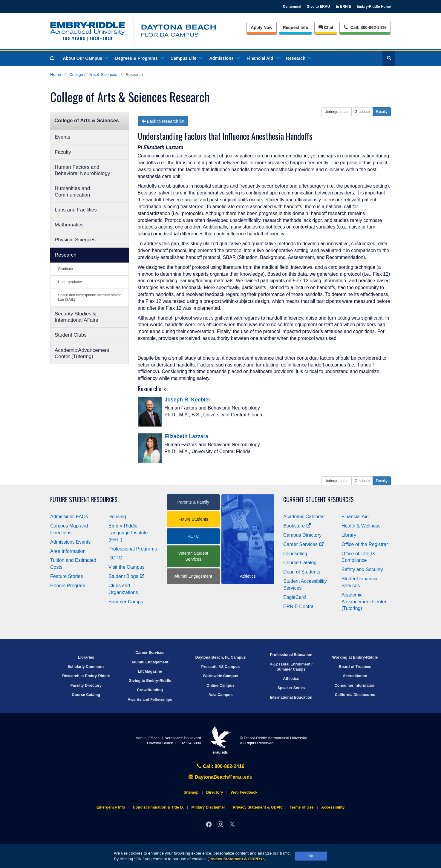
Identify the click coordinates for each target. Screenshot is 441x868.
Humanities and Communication (72, 191)
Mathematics (69, 225)
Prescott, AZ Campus (221, 667)
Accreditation (355, 676)
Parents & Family (193, 502)
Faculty (63, 152)
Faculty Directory (86, 685)
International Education (291, 697)
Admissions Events (70, 542)
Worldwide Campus (221, 676)
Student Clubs (71, 335)
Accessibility (333, 807)
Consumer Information (355, 685)
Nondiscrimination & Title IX (158, 807)
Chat (326, 27)
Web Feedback (244, 792)
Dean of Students (302, 572)
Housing (117, 517)
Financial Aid (262, 58)
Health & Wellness (361, 526)
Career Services (304, 544)
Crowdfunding (150, 690)
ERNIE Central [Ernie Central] (299, 606)
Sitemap (191, 792)
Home (56, 75)
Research (298, 58)
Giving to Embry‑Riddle (150, 681)
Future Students (193, 519)
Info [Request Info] (296, 27)
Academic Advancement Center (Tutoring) (82, 353)
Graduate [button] (362, 112)
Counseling (295, 554)
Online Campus (220, 685)
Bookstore (297, 526)
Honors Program (68, 586)
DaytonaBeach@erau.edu (220, 777)
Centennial (292, 7)
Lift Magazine (150, 671)
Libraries (86, 657)
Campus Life (186, 58)
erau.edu (220, 740)
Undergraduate (70, 282)
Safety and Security (362, 569)
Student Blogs (126, 576)
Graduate (65, 269)
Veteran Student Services (193, 556)
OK (311, 856)
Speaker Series (291, 688)
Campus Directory (302, 535)
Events (62, 137)
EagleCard (295, 597)
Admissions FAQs (69, 517)
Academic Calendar (304, 517)
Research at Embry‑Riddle (86, 676)
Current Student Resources (318, 500)
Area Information (68, 551)
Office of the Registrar (365, 544)
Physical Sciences (75, 240)
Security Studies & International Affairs (76, 317)
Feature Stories (66, 576)
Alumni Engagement (193, 576)
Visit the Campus (127, 567)
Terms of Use (301, 807)
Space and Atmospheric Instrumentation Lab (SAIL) (90, 297)
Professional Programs (133, 549)
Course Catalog (300, 563)
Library (349, 535)
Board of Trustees (355, 667)
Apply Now (261, 27)
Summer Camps (126, 602)
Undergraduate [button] (336, 112)
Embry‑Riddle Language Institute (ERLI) (128, 533)
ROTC (115, 558)
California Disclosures (355, 695)
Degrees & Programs (139, 58)
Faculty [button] (382, 112)
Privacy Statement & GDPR (237, 859)
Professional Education (291, 655)
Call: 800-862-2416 (220, 766)
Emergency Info (111, 807)
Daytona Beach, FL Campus (220, 657)
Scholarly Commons (86, 667)
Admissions (224, 58)
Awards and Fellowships (150, 699)
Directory (215, 792)
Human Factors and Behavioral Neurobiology (82, 170)
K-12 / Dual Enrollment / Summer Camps (291, 667)
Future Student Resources (84, 500)
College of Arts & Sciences (93, 75)
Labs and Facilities (76, 210)
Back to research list (163, 121)
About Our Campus (85, 58)
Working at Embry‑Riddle (355, 657)
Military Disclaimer (208, 807)
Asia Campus (220, 695)
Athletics (291, 678)
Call (365, 27)
